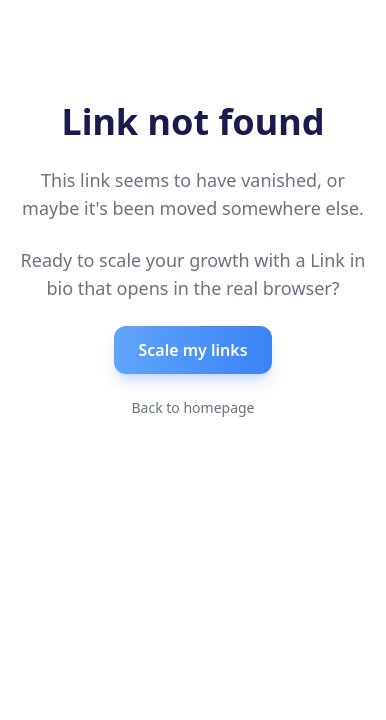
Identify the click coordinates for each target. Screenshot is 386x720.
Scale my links (192, 350)
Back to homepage (192, 407)
